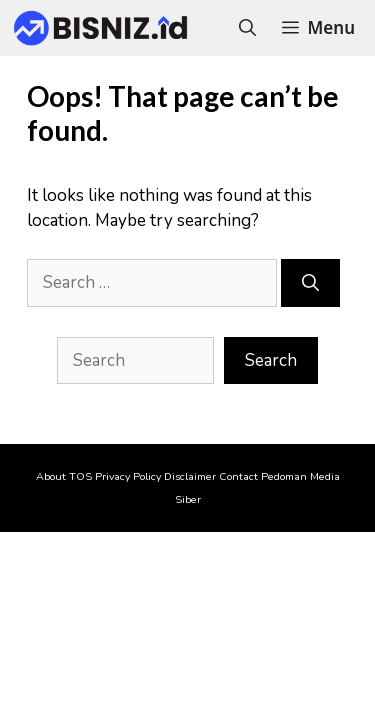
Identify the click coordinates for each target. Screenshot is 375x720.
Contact (238, 476)
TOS (80, 476)
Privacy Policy (128, 476)
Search (271, 360)
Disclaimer (190, 476)
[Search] (310, 283)
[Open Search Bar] (247, 28)
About (51, 476)
